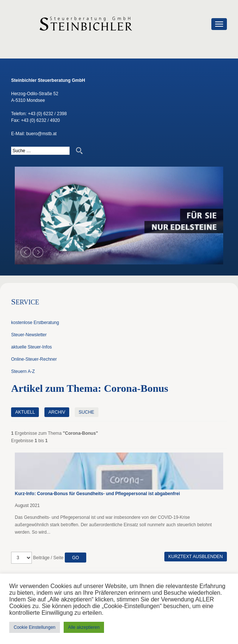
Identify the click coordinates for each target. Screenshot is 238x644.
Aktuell (25, 412)
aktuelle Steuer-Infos (31, 347)
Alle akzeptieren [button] (84, 627)
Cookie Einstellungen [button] (35, 627)
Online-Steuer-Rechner (34, 359)
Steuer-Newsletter (29, 335)
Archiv (57, 412)
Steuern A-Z (23, 371)
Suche (87, 412)
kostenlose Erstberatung (35, 323)
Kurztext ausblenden (196, 557)
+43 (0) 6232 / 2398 (47, 114)
